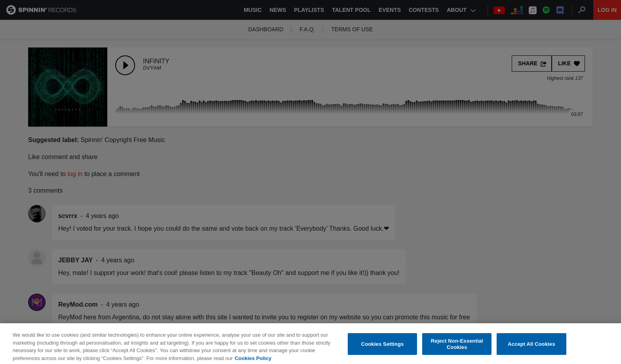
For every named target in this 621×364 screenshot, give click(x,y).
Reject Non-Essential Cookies (457, 347)
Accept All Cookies (531, 347)
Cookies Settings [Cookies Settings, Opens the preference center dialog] (383, 347)
